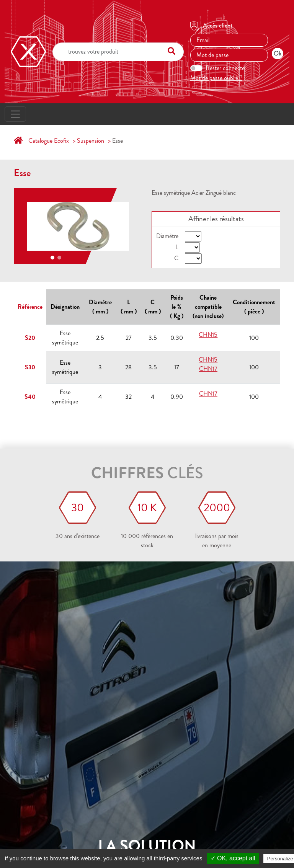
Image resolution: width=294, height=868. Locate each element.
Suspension (91, 141)
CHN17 (208, 369)
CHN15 (208, 335)
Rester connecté (225, 68)
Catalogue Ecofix (49, 141)
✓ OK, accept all (233, 858)
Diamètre (167, 236)
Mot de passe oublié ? (216, 78)
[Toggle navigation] (15, 114)
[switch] (196, 68)
